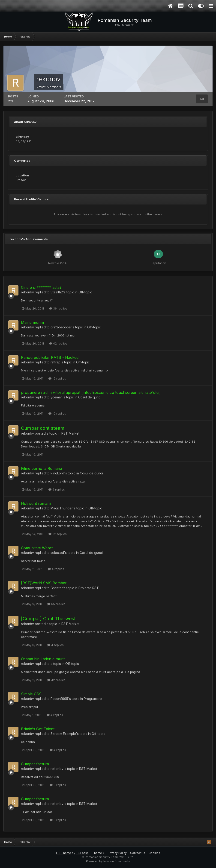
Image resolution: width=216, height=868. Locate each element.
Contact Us (138, 853)
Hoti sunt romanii (36, 503)
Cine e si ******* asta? (41, 287)
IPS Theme (64, 853)
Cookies (154, 853)
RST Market (70, 433)
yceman (57, 397)
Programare (93, 699)
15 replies (57, 378)
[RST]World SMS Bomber (44, 583)
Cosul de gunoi (90, 397)
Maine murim (32, 322)
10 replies (57, 413)
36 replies (58, 308)
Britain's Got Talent (38, 729)
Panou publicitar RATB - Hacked (50, 357)
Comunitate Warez (37, 548)
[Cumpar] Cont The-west (48, 619)
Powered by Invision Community (108, 861)
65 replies (56, 604)
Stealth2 (57, 292)
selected (57, 553)
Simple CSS (31, 694)
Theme (98, 853)
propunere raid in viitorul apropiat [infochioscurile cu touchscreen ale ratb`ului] (91, 392)
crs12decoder (61, 327)
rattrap (55, 362)
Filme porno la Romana (42, 468)
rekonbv (27, 292)
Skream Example (63, 734)
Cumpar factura (35, 764)
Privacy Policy (117, 853)
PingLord (57, 473)
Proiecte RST (89, 588)
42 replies (58, 343)
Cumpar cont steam (43, 428)
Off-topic (85, 292)
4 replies (56, 569)
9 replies (57, 489)
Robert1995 (59, 699)
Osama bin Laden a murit (43, 659)
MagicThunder (62, 508)
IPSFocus (82, 853)
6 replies (58, 785)
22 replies (58, 534)
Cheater (57, 588)
